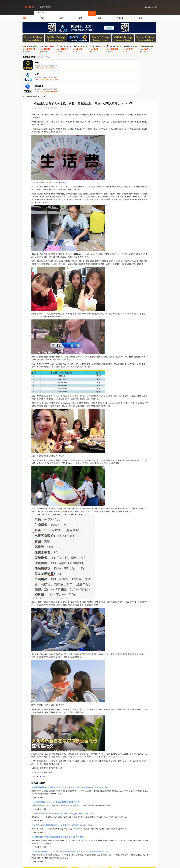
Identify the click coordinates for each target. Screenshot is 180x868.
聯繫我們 (50, 857)
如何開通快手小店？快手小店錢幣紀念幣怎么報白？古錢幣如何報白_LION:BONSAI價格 (70, 765)
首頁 (24, 17)
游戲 (81, 17)
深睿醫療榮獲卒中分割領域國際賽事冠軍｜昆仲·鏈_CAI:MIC (58, 814)
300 (39, 754)
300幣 (42, 754)
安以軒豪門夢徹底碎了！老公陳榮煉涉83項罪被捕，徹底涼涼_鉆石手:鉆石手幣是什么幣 (70, 829)
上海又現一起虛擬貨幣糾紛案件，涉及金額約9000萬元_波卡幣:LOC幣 (62, 802)
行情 (43, 17)
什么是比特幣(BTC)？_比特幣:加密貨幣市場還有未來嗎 (56, 779)
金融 (99, 17)
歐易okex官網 (34, 74)
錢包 (140, 17)
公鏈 (62, 17)
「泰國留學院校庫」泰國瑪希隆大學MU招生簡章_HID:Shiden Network (62, 791)
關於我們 (61, 857)
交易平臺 (120, 17)
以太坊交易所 (62, 865)
